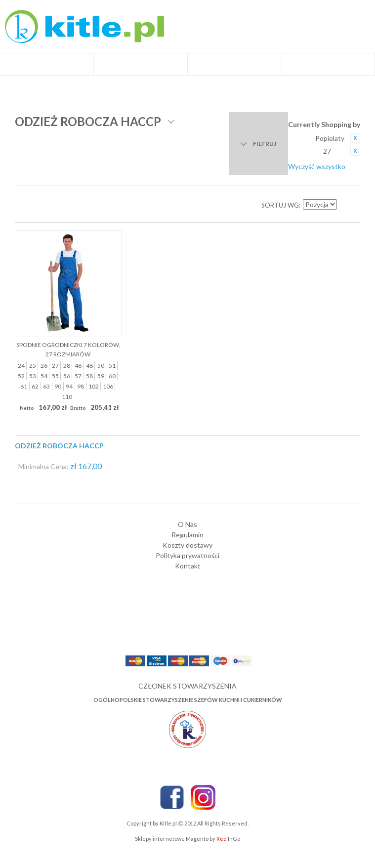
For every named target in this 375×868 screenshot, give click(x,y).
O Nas (187, 524)
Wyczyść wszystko (317, 166)
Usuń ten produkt (355, 138)
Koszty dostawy (187, 545)
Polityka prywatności (187, 555)
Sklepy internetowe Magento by (187, 839)
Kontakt (188, 566)
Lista (44, 205)
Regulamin (187, 535)
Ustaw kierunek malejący (345, 205)
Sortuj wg (280, 205)
